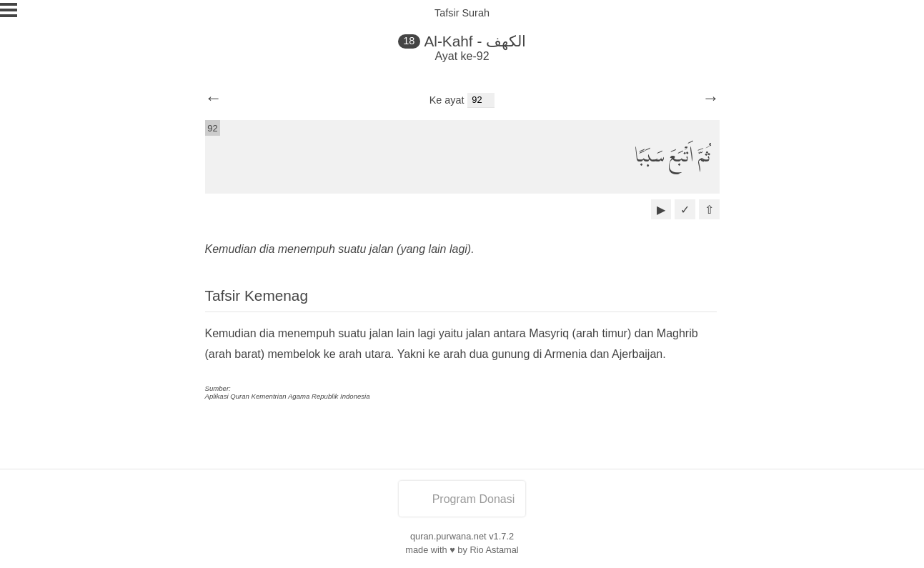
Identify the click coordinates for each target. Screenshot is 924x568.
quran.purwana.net (448, 536)
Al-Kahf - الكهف (475, 41)
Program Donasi (462, 499)
